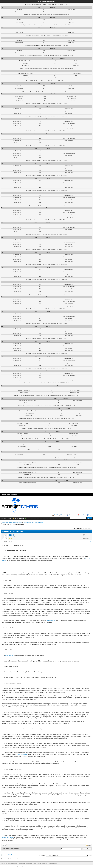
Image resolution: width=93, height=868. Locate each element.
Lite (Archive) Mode (31, 863)
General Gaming (27, 523)
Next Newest (14, 849)
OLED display (9, 655)
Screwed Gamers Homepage (9, 495)
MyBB (8, 866)
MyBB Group (20, 866)
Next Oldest (6, 849)
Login (16, 518)
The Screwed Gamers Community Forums (12, 523)
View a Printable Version (9, 855)
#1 (90, 542)
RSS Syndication (53, 863)
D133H (11, 535)
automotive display (22, 755)
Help (90, 515)
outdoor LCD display (8, 837)
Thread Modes (88, 531)
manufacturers (51, 621)
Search (63, 515)
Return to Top (22, 863)
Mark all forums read (42, 863)
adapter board (17, 718)
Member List (72, 515)
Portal (56, 515)
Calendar (82, 515)
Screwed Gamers (13, 863)
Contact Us (4, 863)
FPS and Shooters (37, 523)
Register (22, 518)
